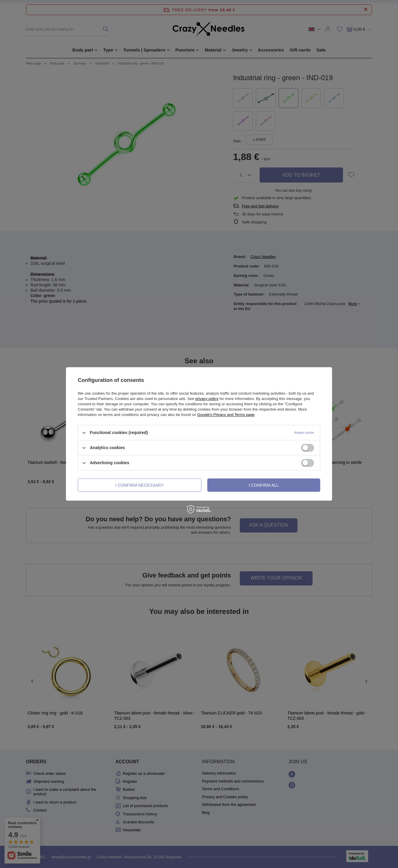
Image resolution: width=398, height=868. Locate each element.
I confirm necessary (139, 485)
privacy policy (207, 399)
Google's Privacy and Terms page (226, 415)
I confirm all (264, 485)
